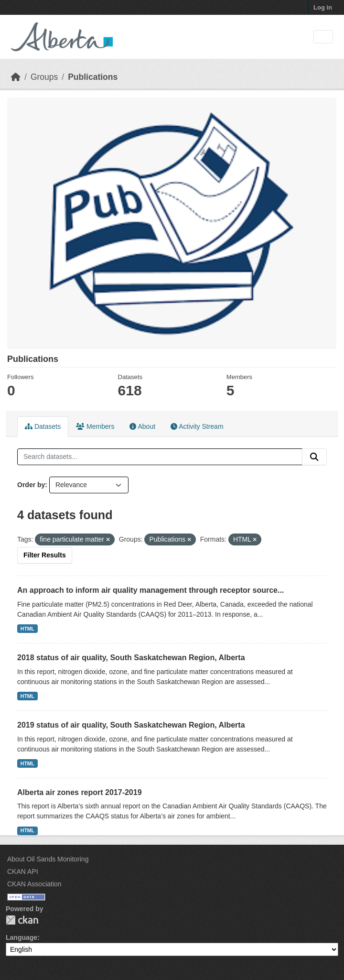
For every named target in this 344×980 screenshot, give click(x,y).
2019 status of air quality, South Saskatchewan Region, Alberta (131, 725)
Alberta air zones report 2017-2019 (80, 792)
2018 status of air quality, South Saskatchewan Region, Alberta (131, 658)
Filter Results (45, 555)
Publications (93, 77)
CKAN (22, 920)
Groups (44, 77)
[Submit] (314, 457)
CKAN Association (34, 884)
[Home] (16, 77)
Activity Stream (197, 426)
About (142, 426)
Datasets (43, 426)
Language (21, 937)
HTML (27, 629)
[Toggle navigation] (323, 37)
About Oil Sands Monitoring (48, 859)
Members (95, 426)
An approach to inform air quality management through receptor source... (150, 590)
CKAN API (23, 871)
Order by (31, 485)
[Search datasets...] (160, 457)
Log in (323, 7)
